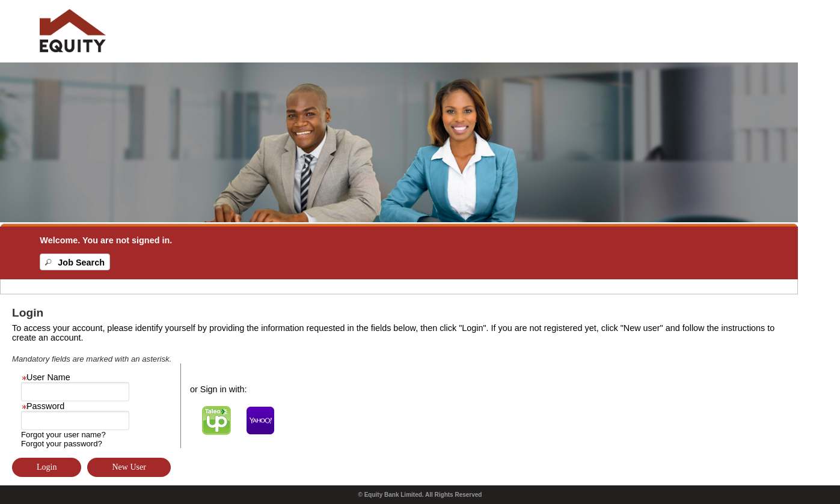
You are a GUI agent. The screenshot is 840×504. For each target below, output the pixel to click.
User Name (46, 377)
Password (43, 406)
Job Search (81, 263)
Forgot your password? (62, 444)
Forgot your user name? (63, 435)
